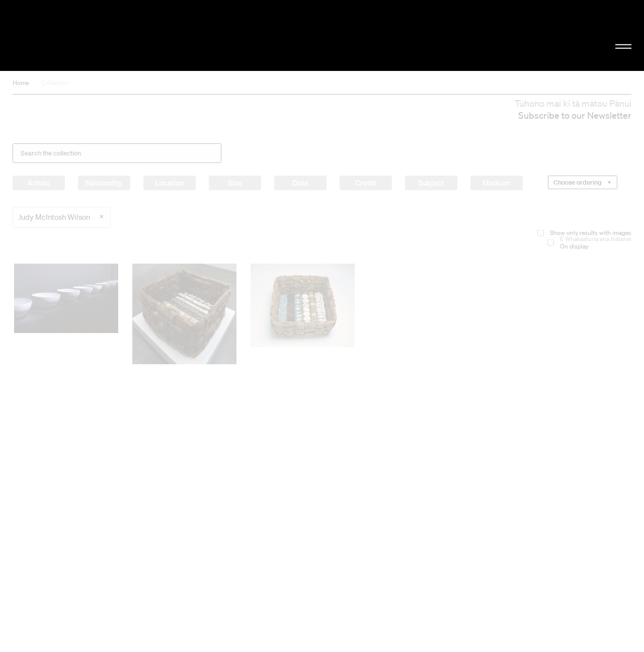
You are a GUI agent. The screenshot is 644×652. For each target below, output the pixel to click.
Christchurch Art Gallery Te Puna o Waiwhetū (109, 36)
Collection (55, 83)
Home (21, 83)
